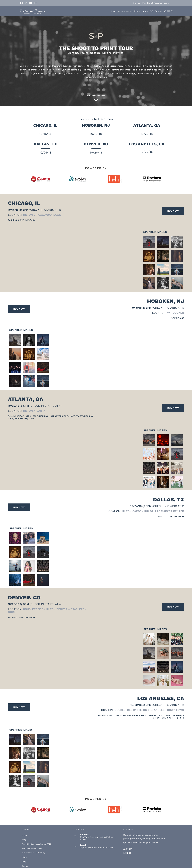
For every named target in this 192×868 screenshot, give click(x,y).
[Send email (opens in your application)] (36, 3)
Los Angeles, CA (147, 144)
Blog (24, 835)
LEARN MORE (96, 95)
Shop (24, 853)
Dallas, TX (45, 144)
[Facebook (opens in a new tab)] (22, 3)
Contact (26, 862)
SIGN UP (128, 845)
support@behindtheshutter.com (97, 843)
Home (25, 831)
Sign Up (137, 3)
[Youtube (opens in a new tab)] (31, 3)
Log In (167, 3)
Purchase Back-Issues (32, 844)
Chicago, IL (45, 125)
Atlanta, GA (147, 125)
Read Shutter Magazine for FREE (37, 840)
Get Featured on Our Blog (34, 848)
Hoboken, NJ (96, 125)
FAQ (24, 857)
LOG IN (127, 849)
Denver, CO (96, 144)
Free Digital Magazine (152, 3)
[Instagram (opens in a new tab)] (26, 3)
